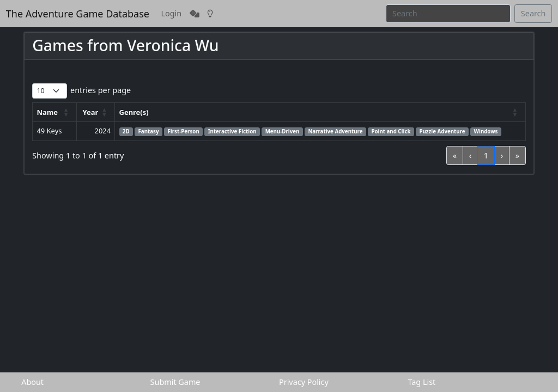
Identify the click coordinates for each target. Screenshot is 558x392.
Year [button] (91, 112)
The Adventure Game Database (78, 14)
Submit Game (175, 382)
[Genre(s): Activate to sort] (320, 112)
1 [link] (486, 155)
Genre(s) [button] (134, 112)
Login (172, 13)
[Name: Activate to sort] (55, 112)
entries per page (101, 90)
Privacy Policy (304, 382)
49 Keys (49, 131)
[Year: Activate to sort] (95, 112)
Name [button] (47, 112)
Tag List (421, 382)
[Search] (448, 14)
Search (533, 13)
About (32, 382)
